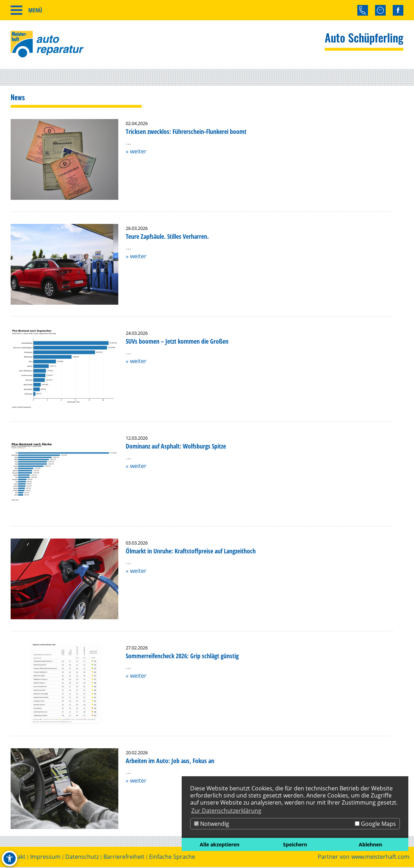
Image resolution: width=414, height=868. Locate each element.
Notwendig (212, 824)
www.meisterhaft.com (380, 858)
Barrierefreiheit (124, 858)
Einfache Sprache (172, 858)
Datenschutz (82, 858)
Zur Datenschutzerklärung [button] (226, 811)
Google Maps (375, 824)
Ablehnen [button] (370, 844)
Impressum (45, 858)
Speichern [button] (295, 844)
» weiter (136, 152)
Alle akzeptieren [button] (220, 844)
